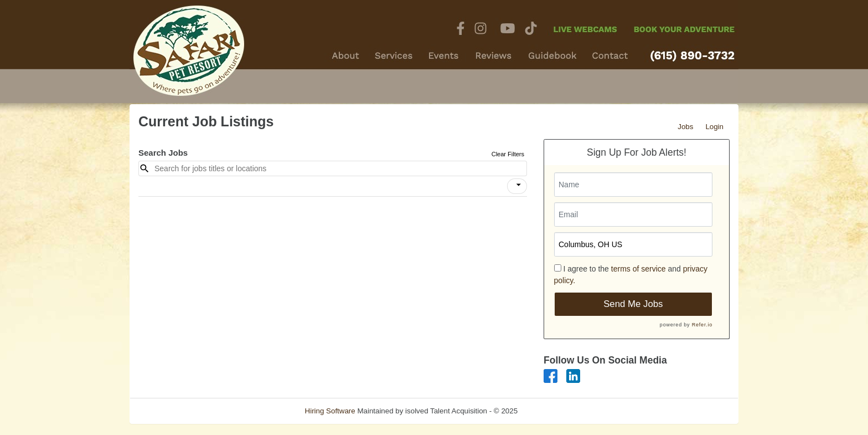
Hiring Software (330, 411)
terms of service (639, 269)
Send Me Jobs (633, 304)
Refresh (551, 411)
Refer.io (702, 325)
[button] (517, 186)
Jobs (685, 127)
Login (714, 127)
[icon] (519, 185)
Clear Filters (508, 154)
